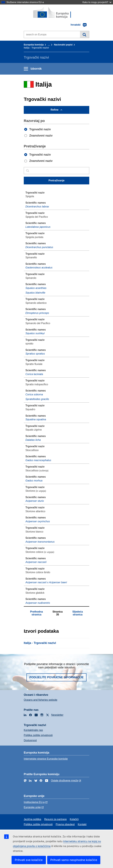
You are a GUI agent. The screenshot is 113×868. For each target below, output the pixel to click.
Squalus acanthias (36, 288)
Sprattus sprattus (35, 354)
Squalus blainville (35, 293)
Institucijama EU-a (34, 802)
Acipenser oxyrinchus (38, 521)
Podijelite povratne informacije (56, 677)
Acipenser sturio (35, 501)
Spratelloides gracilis (37, 399)
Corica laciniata (34, 374)
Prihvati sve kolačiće (29, 860)
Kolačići (74, 819)
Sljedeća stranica (78, 613)
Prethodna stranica (37, 613)
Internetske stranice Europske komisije (46, 759)
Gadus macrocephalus (38, 460)
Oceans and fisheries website (41, 700)
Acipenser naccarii (36, 562)
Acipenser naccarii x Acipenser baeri (46, 582)
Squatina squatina (36, 419)
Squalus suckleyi (35, 333)
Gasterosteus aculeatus (39, 268)
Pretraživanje (85, 34)
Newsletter (57, 715)
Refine (54, 110)
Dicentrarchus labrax (37, 207)
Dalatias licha (33, 440)
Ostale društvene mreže (65, 781)
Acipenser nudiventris (38, 603)
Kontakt (82, 824)
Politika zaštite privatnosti (38, 735)
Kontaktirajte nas (33, 730)
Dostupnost (30, 740)
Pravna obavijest (65, 824)
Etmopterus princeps (37, 313)
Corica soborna (34, 394)
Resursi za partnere (56, 819)
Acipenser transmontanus (40, 542)
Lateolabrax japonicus (38, 227)
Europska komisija (34, 45)
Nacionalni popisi (63, 45)
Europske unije (32, 807)
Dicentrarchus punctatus (39, 247)
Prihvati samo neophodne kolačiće (74, 860)
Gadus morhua (34, 481)
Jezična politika (33, 819)
